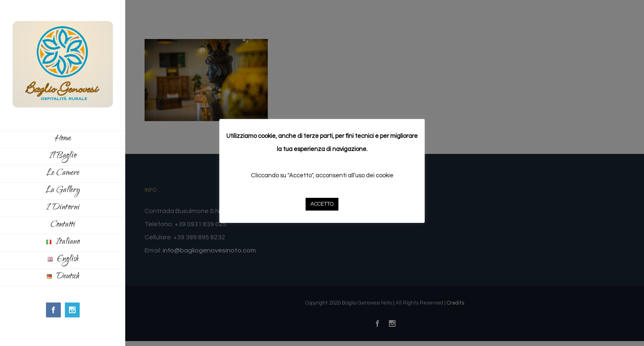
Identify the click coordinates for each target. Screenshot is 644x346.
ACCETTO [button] (322, 204)
